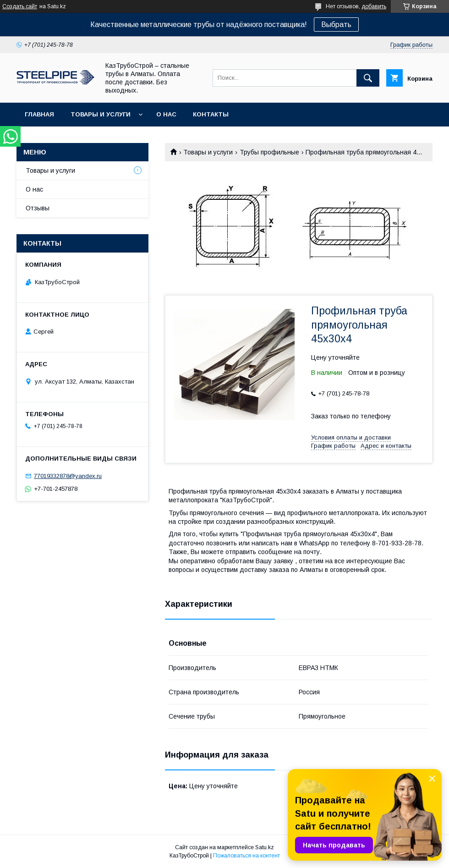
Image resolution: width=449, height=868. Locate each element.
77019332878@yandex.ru (68, 476)
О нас (166, 114)
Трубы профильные (269, 152)
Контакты (211, 114)
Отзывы (38, 208)
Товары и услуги (101, 114)
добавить (374, 6)
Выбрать (336, 25)
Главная (39, 114)
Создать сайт (20, 6)
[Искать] (368, 78)
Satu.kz (265, 847)
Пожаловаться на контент (246, 856)
